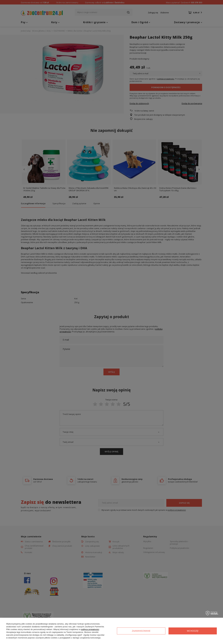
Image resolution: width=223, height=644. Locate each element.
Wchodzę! (193, 631)
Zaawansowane (141, 631)
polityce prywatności (90, 629)
